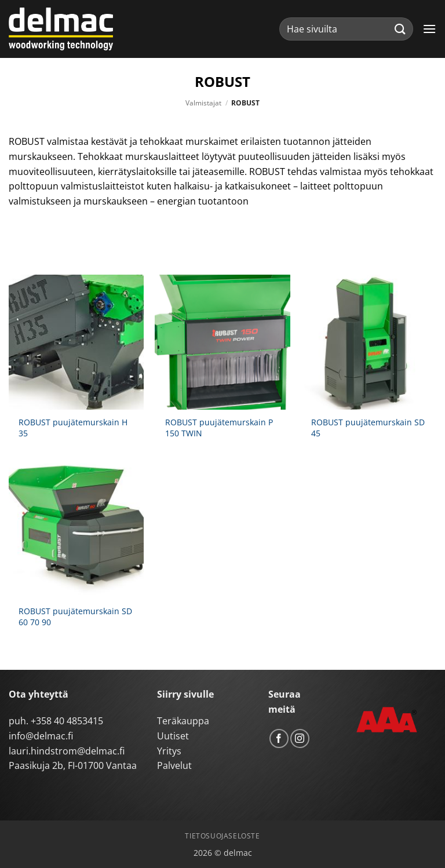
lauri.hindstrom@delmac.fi (67, 751)
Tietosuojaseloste (222, 836)
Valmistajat (203, 103)
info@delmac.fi (41, 736)
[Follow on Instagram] (300, 738)
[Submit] (400, 29)
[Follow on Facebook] (279, 738)
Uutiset (173, 736)
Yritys (169, 751)
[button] (429, 29)
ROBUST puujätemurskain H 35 (73, 428)
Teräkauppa (183, 721)
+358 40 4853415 (67, 721)
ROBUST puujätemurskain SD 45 (368, 428)
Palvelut (174, 765)
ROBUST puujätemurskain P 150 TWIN (219, 428)
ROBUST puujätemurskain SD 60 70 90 (75, 617)
